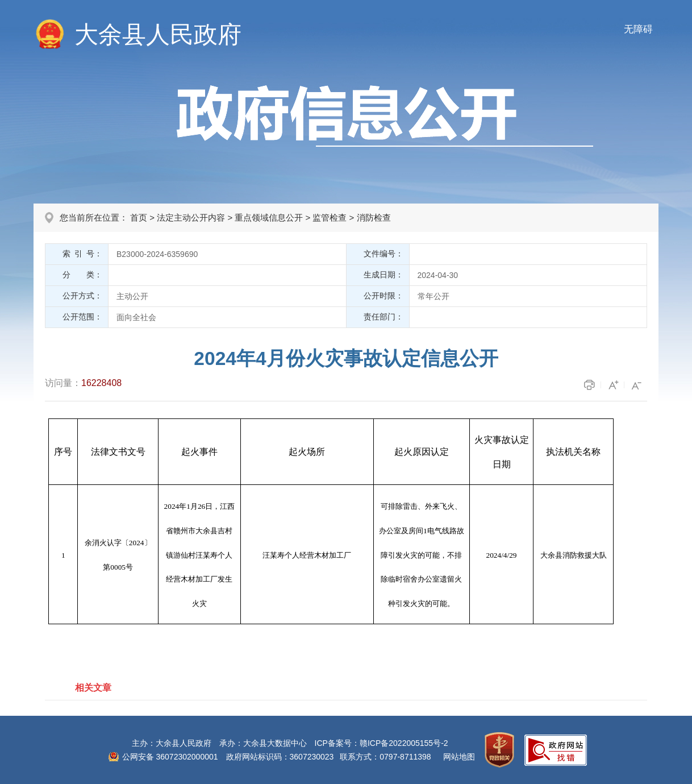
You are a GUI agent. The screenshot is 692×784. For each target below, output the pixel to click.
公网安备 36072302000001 (170, 757)
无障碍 (638, 29)
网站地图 (459, 757)
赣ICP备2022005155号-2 (404, 743)
